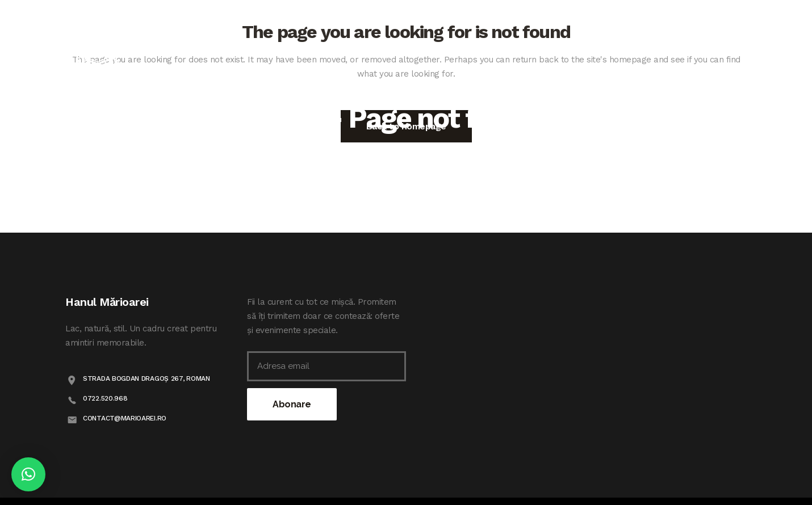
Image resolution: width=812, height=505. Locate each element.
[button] (28, 474)
